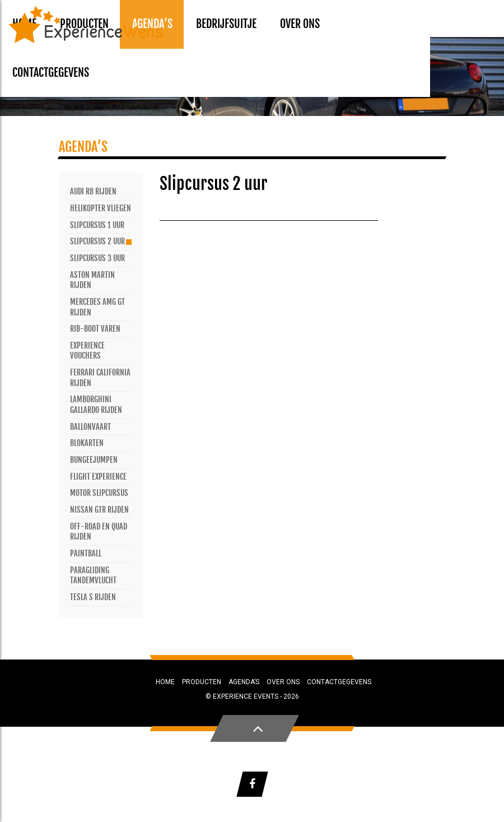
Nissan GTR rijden (99, 510)
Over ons (300, 24)
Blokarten (87, 443)
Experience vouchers (87, 351)
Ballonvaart (90, 427)
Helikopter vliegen (101, 208)
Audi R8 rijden (93, 191)
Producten (202, 682)
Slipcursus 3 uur (97, 258)
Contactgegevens (51, 73)
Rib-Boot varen (95, 329)
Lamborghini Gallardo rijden (96, 405)
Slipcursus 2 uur (97, 241)
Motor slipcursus (99, 493)
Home (165, 682)
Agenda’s (244, 682)
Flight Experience (98, 477)
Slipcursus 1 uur (97, 225)
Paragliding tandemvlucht (93, 575)
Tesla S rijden (93, 597)
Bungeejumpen (94, 460)
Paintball (86, 553)
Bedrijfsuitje (226, 24)
